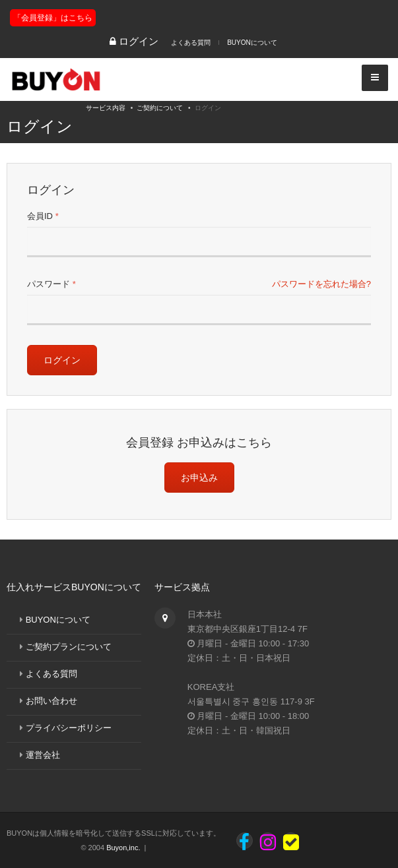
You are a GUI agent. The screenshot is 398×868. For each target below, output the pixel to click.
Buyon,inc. (123, 848)
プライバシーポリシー (69, 728)
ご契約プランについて (69, 647)
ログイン (62, 360)
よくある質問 (191, 43)
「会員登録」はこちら (53, 18)
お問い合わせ (51, 701)
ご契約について (160, 108)
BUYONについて (252, 43)
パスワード (51, 284)
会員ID (43, 216)
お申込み (199, 478)
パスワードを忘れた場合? (321, 284)
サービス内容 (106, 108)
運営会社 (43, 755)
